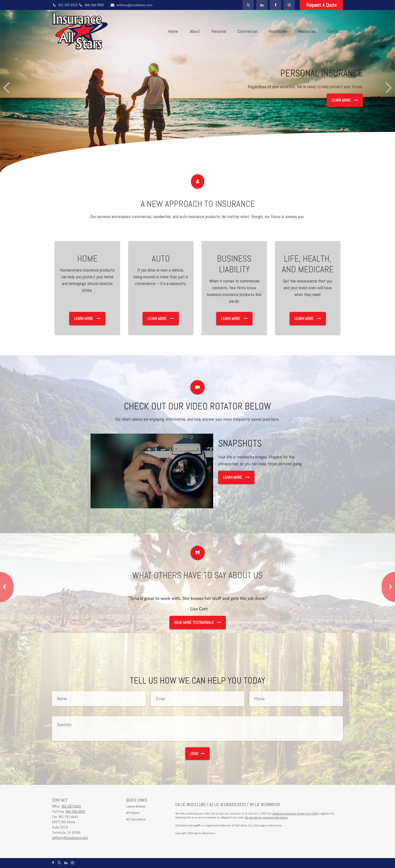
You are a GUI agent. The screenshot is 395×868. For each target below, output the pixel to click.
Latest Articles (136, 806)
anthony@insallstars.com (131, 5)
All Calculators (136, 819)
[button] (173, 31)
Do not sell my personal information (266, 817)
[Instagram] (289, 5)
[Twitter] (248, 5)
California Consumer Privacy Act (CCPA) (295, 813)
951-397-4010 (65, 5)
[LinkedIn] (262, 5)
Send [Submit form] (197, 754)
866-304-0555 (91, 5)
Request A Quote (321, 5)
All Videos (133, 813)
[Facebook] (275, 5)
